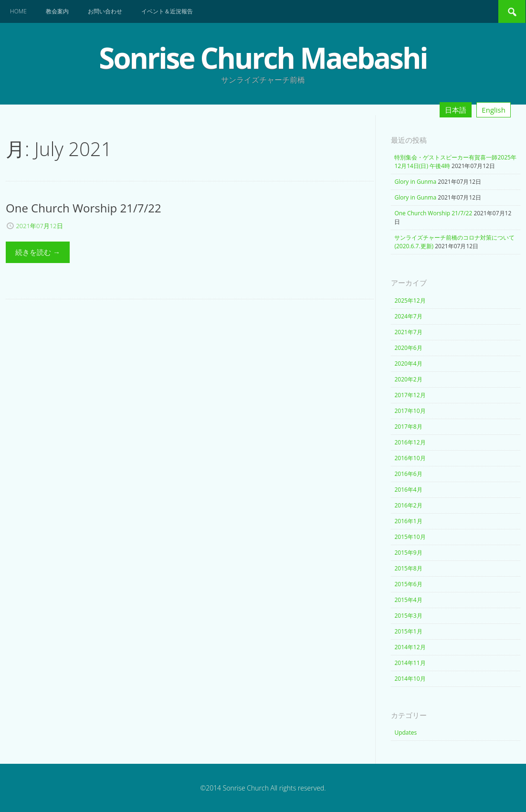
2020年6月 (408, 348)
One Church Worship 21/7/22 (433, 213)
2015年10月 (410, 537)
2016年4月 (408, 490)
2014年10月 (410, 679)
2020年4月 (408, 364)
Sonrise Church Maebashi (263, 58)
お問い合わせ (105, 11)
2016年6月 (408, 474)
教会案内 (57, 11)
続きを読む (38, 252)
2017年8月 (408, 427)
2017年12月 (410, 395)
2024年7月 (408, 316)
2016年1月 (408, 521)
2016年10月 (410, 458)
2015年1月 (408, 631)
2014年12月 (410, 647)
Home (18, 11)
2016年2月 (408, 505)
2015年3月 (408, 616)
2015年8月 (408, 568)
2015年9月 (408, 553)
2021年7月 (408, 332)
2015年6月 (408, 584)
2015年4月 (408, 600)
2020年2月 (408, 379)
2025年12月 (410, 301)
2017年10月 (410, 411)
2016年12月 (410, 442)
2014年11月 (410, 663)
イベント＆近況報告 (167, 11)
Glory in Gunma (415, 182)
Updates (405, 733)
